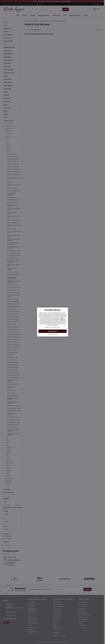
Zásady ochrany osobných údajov (52, 327)
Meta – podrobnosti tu (48, 321)
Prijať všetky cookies (52, 331)
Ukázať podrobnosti (52, 334)
